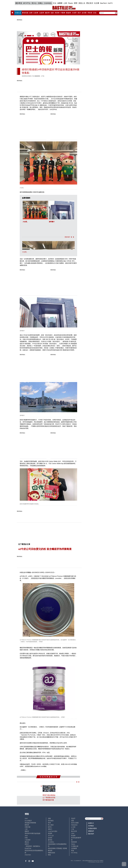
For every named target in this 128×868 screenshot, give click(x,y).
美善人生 (82, 3)
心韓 (65, 3)
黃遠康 (73, 836)
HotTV (110, 3)
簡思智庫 (74, 842)
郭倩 (49, 823)
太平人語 (51, 836)
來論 (73, 851)
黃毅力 (50, 829)
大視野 (74, 13)
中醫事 (63, 13)
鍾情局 (27, 825)
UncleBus (51, 842)
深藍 (73, 821)
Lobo (73, 833)
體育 (76, 3)
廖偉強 (50, 840)
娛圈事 (60, 3)
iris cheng (74, 853)
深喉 (49, 818)
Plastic (70, 3)
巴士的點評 (28, 821)
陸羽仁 (50, 827)
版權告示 (91, 823)
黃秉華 (50, 833)
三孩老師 (28, 840)
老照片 (27, 844)
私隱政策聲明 (92, 828)
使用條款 (91, 826)
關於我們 (91, 834)
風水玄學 (74, 831)
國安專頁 (19, 3)
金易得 (50, 838)
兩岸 (79, 13)
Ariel (26, 818)
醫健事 (69, 13)
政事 (31, 13)
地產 (52, 13)
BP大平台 (27, 3)
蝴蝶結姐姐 (51, 853)
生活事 (97, 3)
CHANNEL (48, 3)
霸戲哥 (27, 831)
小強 (73, 829)
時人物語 (51, 825)
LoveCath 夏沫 (53, 831)
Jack (26, 836)
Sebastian (74, 825)
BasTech (104, 3)
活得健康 (74, 848)
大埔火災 (18, 13)
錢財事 (47, 13)
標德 (49, 855)
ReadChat (28, 848)
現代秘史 (51, 821)
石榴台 (40, 3)
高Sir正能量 (75, 823)
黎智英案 (25, 13)
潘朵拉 (27, 842)
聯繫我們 (91, 831)
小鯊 (26, 829)
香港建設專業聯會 (30, 823)
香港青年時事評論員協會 (33, 833)
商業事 (57, 13)
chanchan (28, 855)
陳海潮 (50, 851)
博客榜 (90, 13)
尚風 (26, 838)
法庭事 (42, 13)
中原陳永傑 (75, 846)
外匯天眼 (28, 827)
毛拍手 (73, 818)
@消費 (84, 13)
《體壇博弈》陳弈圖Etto (32, 846)
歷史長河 (90, 3)
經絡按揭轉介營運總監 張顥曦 (57, 848)
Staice (73, 844)
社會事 (36, 13)
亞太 (55, 3)
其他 (95, 13)
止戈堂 (73, 827)
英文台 (34, 3)
